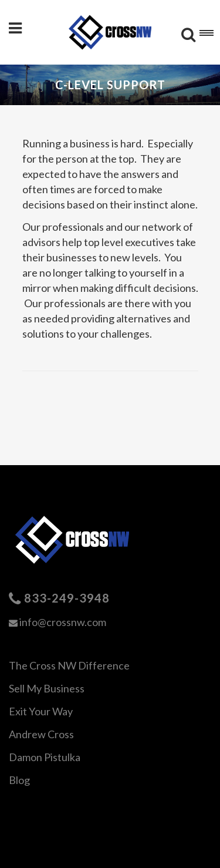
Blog (19, 780)
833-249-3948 (67, 598)
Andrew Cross (41, 734)
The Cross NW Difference (69, 665)
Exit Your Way (41, 711)
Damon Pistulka (45, 757)
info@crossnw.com (63, 622)
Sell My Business (47, 688)
